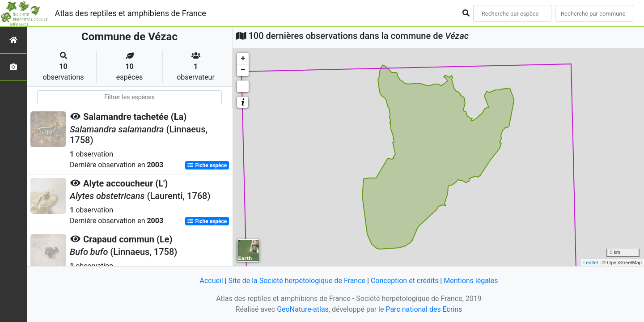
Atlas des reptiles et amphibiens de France (131, 13)
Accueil (211, 281)
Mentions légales (471, 281)
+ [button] (243, 59)
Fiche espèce (207, 165)
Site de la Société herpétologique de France (297, 281)
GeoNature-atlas (303, 309)
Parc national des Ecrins (424, 309)
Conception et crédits (405, 281)
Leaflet (591, 263)
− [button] (243, 70)
